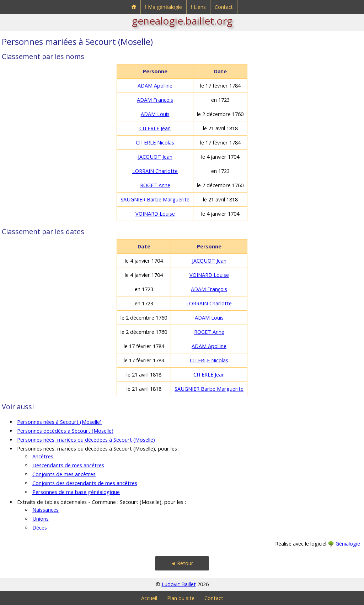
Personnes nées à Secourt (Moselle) (59, 422)
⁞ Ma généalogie (164, 7)
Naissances (45, 510)
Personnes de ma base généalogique (76, 492)
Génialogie (348, 544)
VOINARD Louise (155, 214)
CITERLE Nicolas (155, 143)
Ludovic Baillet (179, 584)
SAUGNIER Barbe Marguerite (155, 199)
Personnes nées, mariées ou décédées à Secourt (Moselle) (86, 440)
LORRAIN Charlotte (155, 171)
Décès (40, 528)
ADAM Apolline (155, 86)
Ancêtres (43, 456)
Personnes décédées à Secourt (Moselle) (65, 431)
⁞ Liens (198, 7)
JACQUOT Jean (155, 157)
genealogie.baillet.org (182, 21)
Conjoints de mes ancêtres (64, 474)
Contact (224, 7)
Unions (41, 519)
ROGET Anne (155, 185)
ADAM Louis (155, 114)
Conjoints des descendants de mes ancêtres (85, 483)
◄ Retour (182, 563)
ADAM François (155, 100)
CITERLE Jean (155, 128)
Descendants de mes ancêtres (68, 465)
